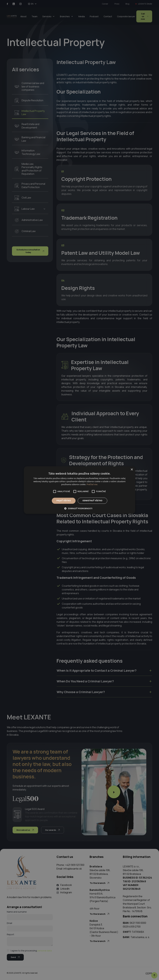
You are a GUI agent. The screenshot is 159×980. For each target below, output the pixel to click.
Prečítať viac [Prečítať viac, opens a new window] (92, 484)
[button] (80, 508)
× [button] (132, 469)
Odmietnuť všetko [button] (92, 501)
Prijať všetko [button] (64, 501)
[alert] (79, 490)
